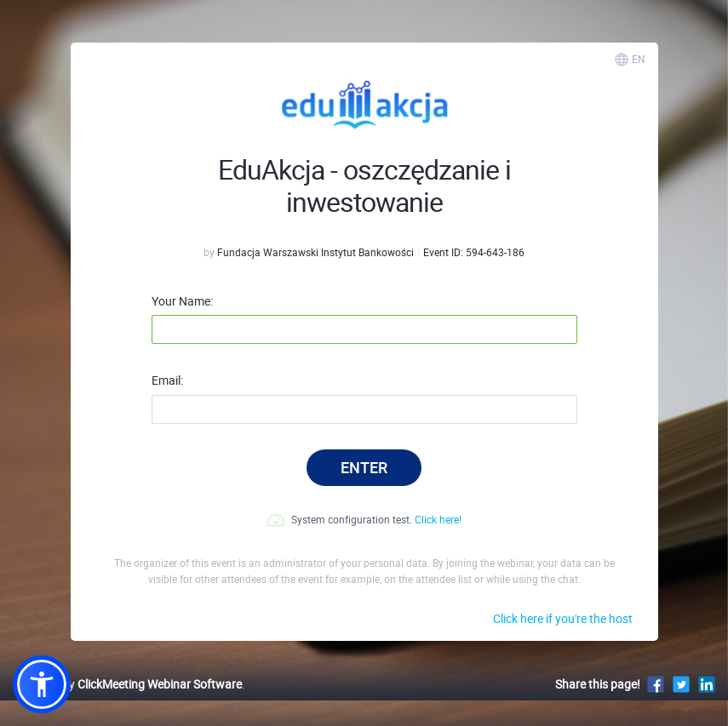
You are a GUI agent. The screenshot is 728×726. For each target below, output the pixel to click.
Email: (167, 380)
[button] (42, 684)
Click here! (438, 519)
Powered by (127, 684)
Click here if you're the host (563, 618)
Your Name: (182, 301)
